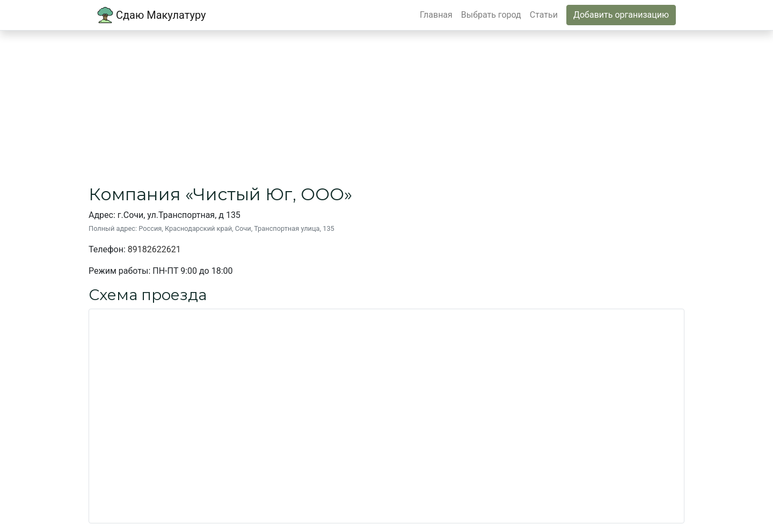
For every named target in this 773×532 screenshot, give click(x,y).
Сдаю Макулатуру (152, 15)
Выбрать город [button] (491, 15)
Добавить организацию (621, 15)
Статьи (544, 15)
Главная (436, 15)
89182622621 (154, 249)
